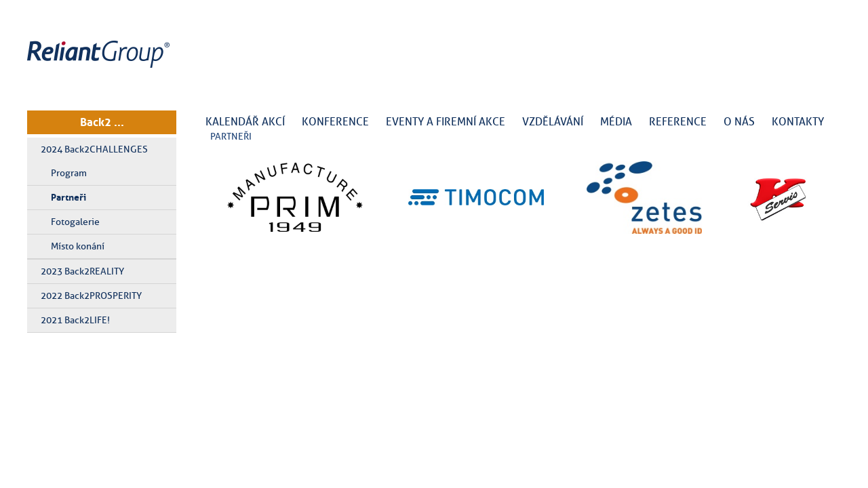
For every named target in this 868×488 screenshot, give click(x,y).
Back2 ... (102, 122)
